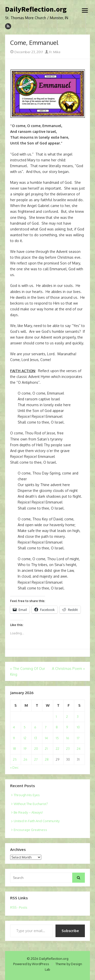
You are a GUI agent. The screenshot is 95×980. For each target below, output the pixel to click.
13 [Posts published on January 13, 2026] (36, 738)
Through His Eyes (27, 795)
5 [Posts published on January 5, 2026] (25, 727)
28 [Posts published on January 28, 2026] (47, 759)
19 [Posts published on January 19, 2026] (25, 749)
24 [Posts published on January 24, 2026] (79, 749)
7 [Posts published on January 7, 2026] (46, 727)
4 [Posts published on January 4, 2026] (14, 727)
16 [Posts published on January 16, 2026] (68, 738)
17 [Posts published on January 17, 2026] (78, 738)
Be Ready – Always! (28, 812)
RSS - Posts (19, 907)
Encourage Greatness (30, 830)
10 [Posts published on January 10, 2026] (78, 727)
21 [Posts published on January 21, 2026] (46, 749)
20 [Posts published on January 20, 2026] (36, 749)
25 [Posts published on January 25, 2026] (15, 759)
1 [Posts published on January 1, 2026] (56, 717)
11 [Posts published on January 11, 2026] (14, 738)
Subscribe (70, 931)
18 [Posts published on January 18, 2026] (14, 749)
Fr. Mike (53, 52)
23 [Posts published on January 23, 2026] (68, 749)
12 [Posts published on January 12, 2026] (25, 738)
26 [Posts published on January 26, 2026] (25, 759)
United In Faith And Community (37, 821)
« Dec (14, 767)
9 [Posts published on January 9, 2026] (67, 727)
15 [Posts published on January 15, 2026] (57, 738)
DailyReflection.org (36, 9)
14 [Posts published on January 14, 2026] (46, 738)
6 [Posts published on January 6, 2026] (35, 727)
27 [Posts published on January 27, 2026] (36, 759)
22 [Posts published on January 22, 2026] (58, 749)
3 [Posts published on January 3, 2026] (78, 717)
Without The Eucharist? (31, 804)
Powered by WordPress (31, 964)
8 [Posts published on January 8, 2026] (57, 727)
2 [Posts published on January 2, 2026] (67, 717)
